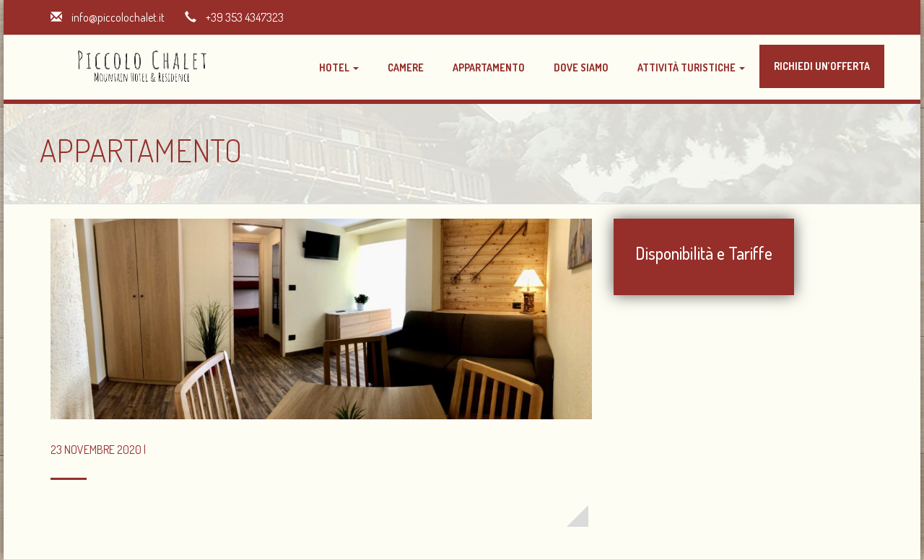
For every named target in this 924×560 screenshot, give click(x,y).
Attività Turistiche (691, 67)
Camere (406, 67)
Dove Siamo (581, 67)
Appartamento (489, 67)
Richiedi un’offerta (822, 66)
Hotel (339, 67)
